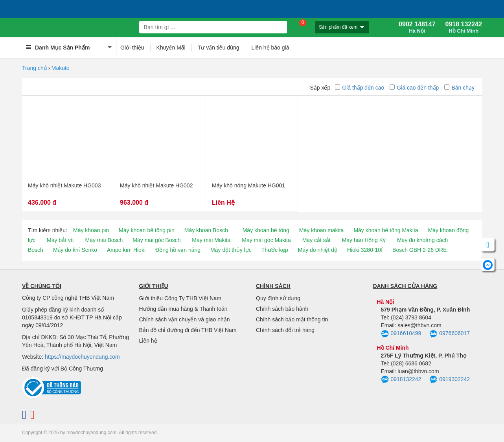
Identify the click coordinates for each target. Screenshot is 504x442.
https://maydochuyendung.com (82, 357)
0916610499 (401, 334)
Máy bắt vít (60, 240)
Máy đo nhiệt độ (318, 250)
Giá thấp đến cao (360, 88)
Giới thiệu (132, 48)
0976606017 (450, 334)
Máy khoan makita (322, 230)
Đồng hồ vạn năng (178, 250)
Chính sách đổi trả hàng (285, 330)
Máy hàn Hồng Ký (364, 240)
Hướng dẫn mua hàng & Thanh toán (183, 309)
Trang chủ (35, 68)
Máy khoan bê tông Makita (386, 230)
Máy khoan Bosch (206, 230)
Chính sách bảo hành (282, 309)
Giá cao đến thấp (414, 88)
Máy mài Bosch (104, 240)
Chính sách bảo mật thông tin (292, 319)
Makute (61, 68)
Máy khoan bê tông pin (147, 230)
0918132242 (401, 380)
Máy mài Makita (211, 240)
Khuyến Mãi (171, 48)
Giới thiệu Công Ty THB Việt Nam (180, 298)
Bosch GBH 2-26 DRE (420, 250)
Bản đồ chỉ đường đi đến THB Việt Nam (188, 330)
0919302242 (450, 380)
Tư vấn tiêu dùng (219, 48)
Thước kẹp (275, 250)
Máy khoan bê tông (266, 230)
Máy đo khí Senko (75, 250)
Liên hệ (148, 341)
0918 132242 (464, 28)
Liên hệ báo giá (270, 48)
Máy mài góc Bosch (156, 240)
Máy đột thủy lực (231, 250)
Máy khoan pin (91, 230)
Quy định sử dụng (278, 298)
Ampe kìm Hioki (126, 250)
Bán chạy (459, 88)
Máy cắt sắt (316, 240)
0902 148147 (417, 28)
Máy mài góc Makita (266, 240)
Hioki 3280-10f (365, 250)
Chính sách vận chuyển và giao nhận (185, 319)
